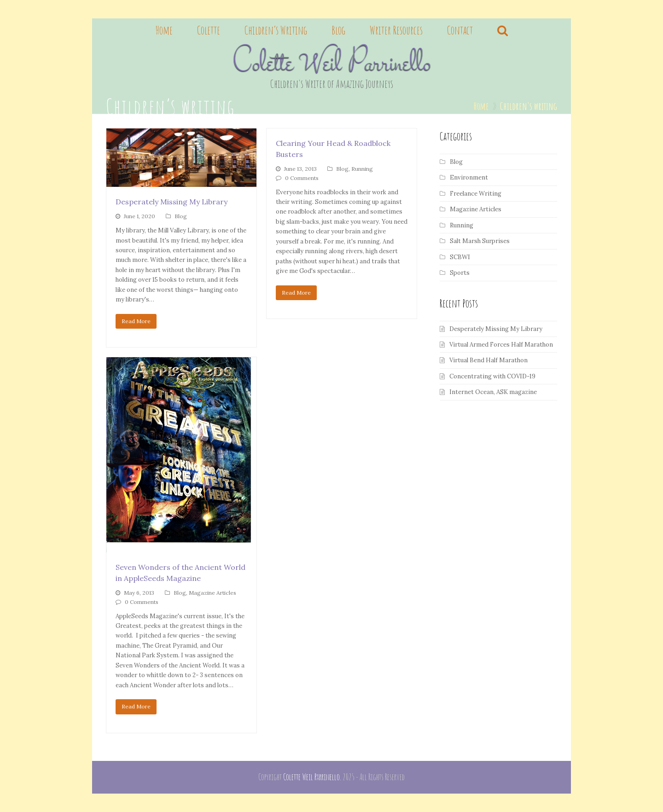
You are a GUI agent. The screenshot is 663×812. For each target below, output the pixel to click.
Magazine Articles (212, 593)
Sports (460, 273)
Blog (181, 216)
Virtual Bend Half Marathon (489, 360)
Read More (136, 321)
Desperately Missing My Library (172, 202)
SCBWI (460, 257)
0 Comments (302, 178)
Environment (469, 177)
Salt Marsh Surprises (480, 241)
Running (362, 169)
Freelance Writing (476, 194)
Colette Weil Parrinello (332, 65)
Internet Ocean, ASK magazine (493, 392)
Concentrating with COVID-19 (492, 376)
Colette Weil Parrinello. (312, 777)
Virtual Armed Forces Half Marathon (501, 345)
